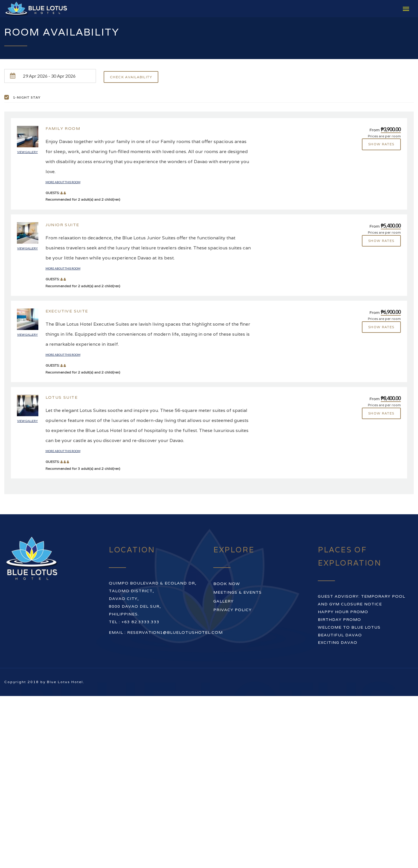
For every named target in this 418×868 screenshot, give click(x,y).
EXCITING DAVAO (338, 643)
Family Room (63, 128)
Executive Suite (67, 311)
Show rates (381, 144)
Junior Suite (62, 225)
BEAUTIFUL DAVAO (340, 635)
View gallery (27, 152)
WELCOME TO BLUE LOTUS (349, 627)
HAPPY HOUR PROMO (343, 612)
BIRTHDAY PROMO (339, 619)
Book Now (227, 584)
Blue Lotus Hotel (65, 682)
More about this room (63, 182)
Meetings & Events (237, 593)
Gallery (223, 601)
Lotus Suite (62, 397)
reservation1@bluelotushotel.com (175, 633)
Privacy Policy (232, 610)
